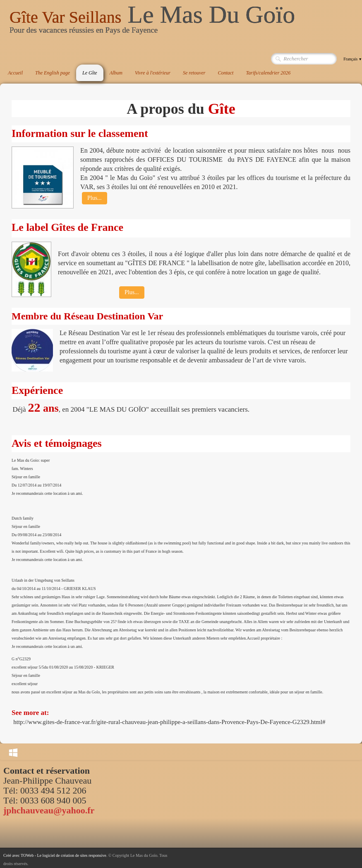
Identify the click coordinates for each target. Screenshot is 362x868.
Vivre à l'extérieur (153, 73)
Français (353, 59)
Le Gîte (90, 73)
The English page (53, 73)
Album (116, 73)
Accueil (15, 73)
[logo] (152, 22)
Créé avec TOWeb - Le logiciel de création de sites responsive (55, 855)
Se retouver (194, 73)
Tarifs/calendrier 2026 (268, 73)
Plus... (95, 198)
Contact (225, 73)
